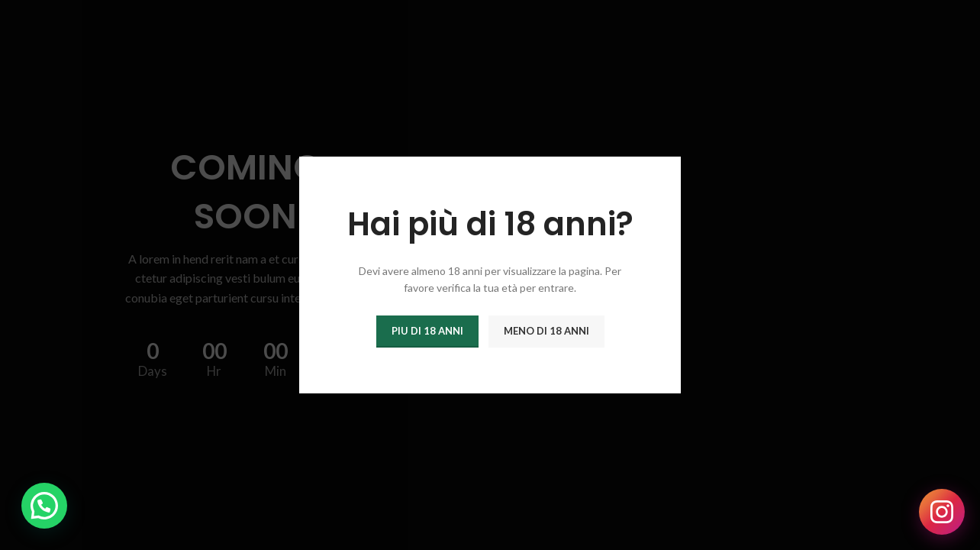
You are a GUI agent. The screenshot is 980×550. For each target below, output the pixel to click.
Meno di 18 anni (546, 331)
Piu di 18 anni (427, 331)
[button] (44, 506)
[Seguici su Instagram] (942, 512)
